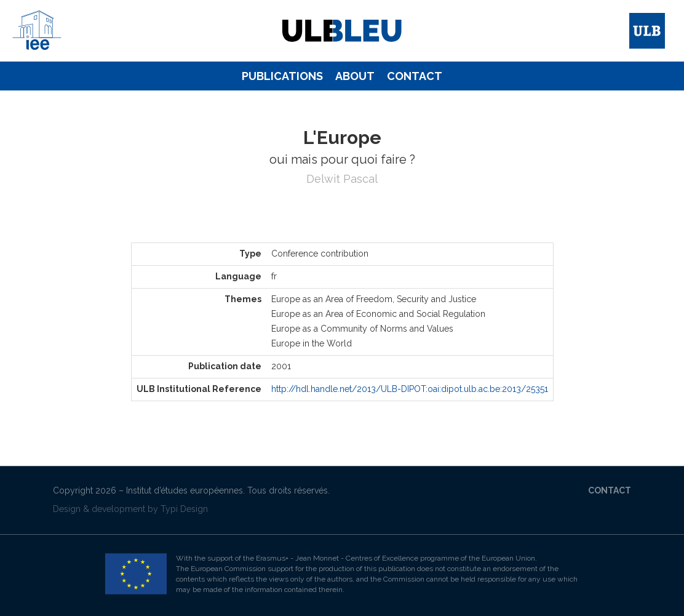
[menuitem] (282, 76)
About (355, 76)
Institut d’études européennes (185, 490)
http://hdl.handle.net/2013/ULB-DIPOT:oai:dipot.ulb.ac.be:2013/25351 (410, 389)
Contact (415, 76)
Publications (282, 76)
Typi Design (184, 509)
